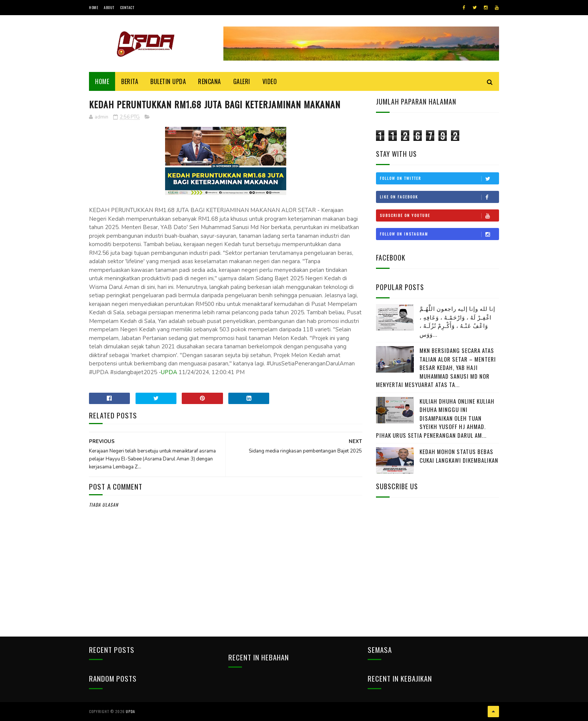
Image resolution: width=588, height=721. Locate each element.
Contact (127, 7)
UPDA (169, 372)
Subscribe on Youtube (439, 215)
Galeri (242, 81)
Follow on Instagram (439, 234)
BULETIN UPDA (168, 81)
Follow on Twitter (439, 178)
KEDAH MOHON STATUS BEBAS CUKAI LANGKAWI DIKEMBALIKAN (459, 456)
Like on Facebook (439, 197)
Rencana (210, 81)
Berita (130, 81)
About (109, 7)
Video (270, 81)
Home (94, 7)
